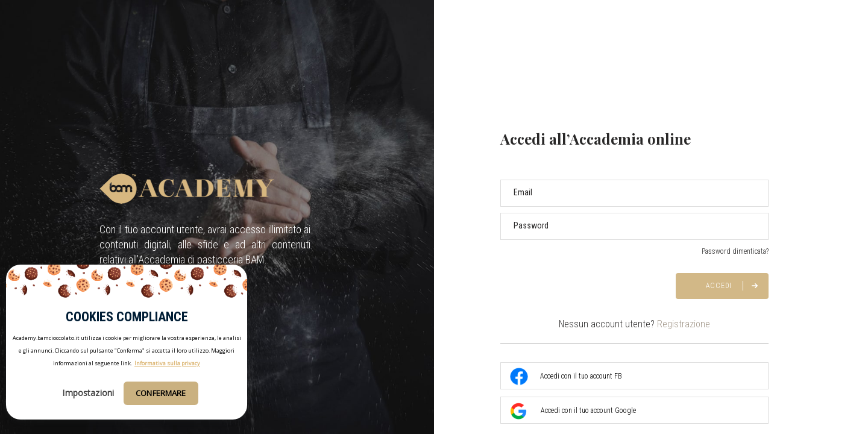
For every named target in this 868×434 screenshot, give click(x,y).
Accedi (719, 286)
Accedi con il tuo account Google (573, 411)
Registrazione (684, 324)
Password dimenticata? (735, 251)
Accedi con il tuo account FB (566, 377)
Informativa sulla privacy (167, 363)
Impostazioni (88, 393)
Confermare (161, 393)
